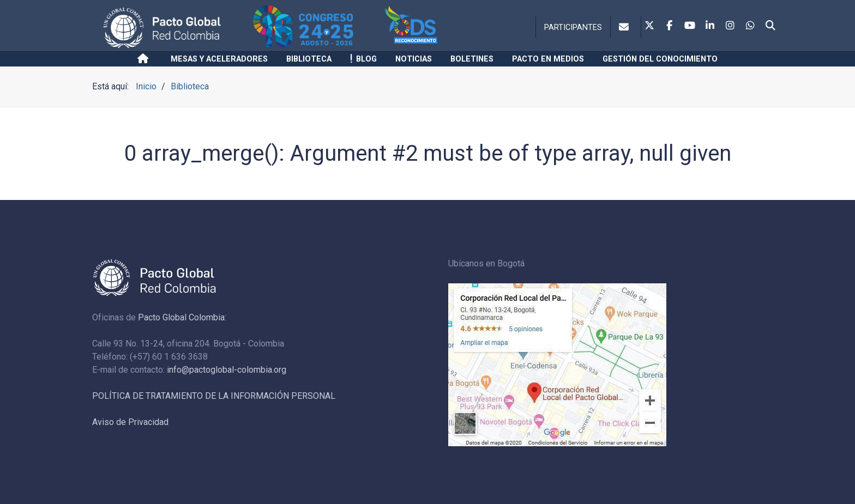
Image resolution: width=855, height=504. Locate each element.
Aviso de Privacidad (130, 422)
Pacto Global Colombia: (182, 317)
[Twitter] (649, 26)
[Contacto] (626, 27)
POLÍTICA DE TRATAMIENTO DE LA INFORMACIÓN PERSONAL (214, 396)
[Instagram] (730, 26)
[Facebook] (670, 26)
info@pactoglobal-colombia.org (227, 370)
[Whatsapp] (750, 26)
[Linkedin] (710, 26)
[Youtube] (690, 26)
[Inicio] (145, 59)
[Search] (770, 26)
